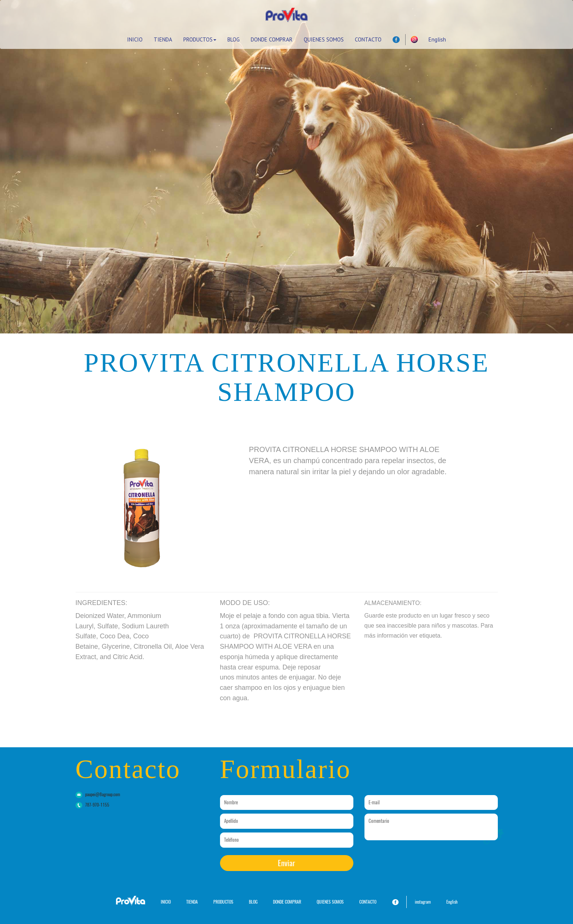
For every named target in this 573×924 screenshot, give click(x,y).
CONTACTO (368, 39)
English (437, 39)
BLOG (234, 39)
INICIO (135, 39)
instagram (423, 902)
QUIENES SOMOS (324, 39)
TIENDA (163, 39)
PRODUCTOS (200, 39)
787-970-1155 (97, 805)
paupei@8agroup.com (103, 794)
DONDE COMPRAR (272, 39)
